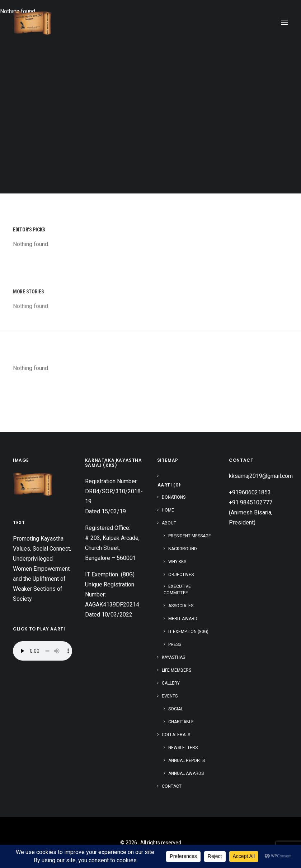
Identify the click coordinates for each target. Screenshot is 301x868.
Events (170, 696)
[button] (284, 22)
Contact (172, 786)
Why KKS (177, 562)
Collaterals (176, 735)
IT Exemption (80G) (188, 632)
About (169, 523)
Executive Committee (177, 590)
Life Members (177, 670)
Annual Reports (187, 761)
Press (175, 644)
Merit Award (183, 619)
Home (168, 510)
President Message (190, 536)
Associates (181, 606)
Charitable (181, 722)
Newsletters (183, 748)
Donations (174, 497)
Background (183, 549)
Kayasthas (173, 657)
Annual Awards (186, 773)
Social (176, 709)
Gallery (171, 683)
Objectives (181, 575)
